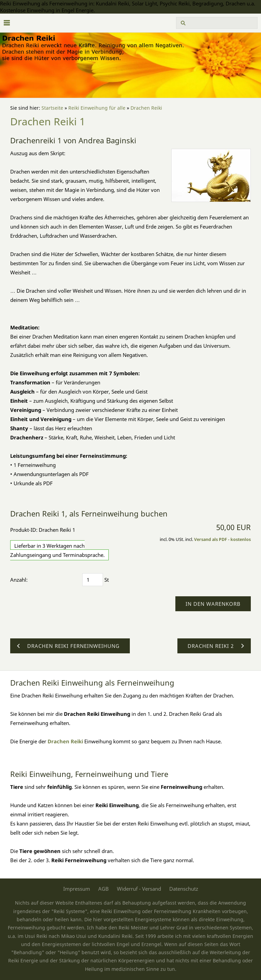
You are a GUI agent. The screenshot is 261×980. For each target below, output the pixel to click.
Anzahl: (19, 580)
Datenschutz (184, 889)
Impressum (77, 889)
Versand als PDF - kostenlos (222, 539)
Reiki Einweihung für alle (97, 108)
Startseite (52, 108)
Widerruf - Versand (139, 889)
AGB (103, 889)
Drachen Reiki (146, 108)
